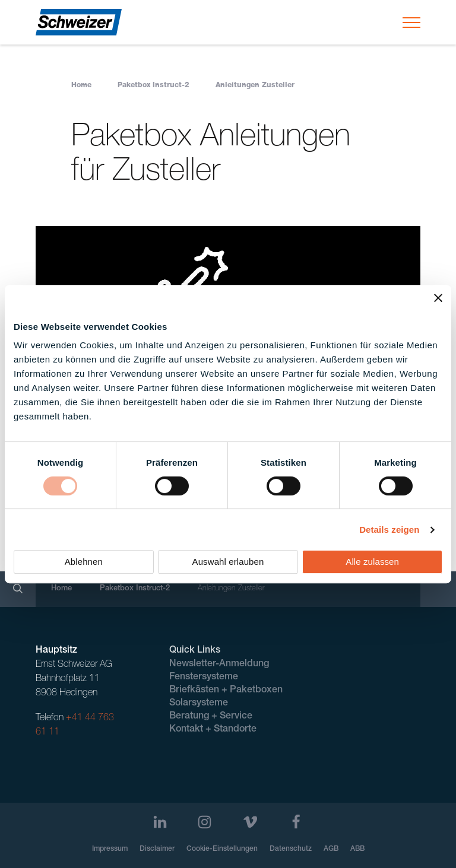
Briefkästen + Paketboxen (226, 691)
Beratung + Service (211, 717)
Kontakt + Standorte (213, 730)
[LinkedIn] (160, 822)
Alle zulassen (372, 562)
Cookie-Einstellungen (222, 849)
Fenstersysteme (204, 678)
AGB (331, 849)
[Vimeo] (250, 822)
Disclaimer (157, 849)
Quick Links (195, 651)
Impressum (110, 849)
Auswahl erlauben (228, 562)
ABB (357, 849)
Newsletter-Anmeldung (219, 664)
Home (81, 85)
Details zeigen (389, 530)
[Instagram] (205, 822)
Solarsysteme (199, 704)
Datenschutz (291, 849)
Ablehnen (84, 562)
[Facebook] (296, 822)
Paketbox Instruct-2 (153, 85)
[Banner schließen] (438, 298)
